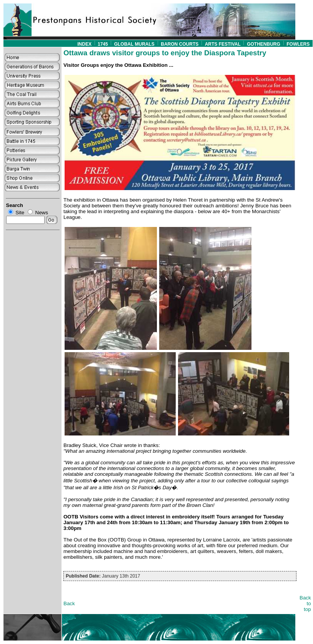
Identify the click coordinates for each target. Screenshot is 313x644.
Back (69, 603)
